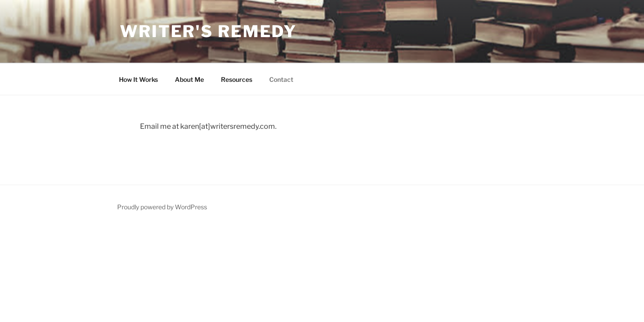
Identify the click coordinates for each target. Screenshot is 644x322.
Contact (281, 79)
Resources (237, 79)
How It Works (138, 79)
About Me (189, 79)
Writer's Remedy (208, 31)
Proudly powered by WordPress (162, 207)
